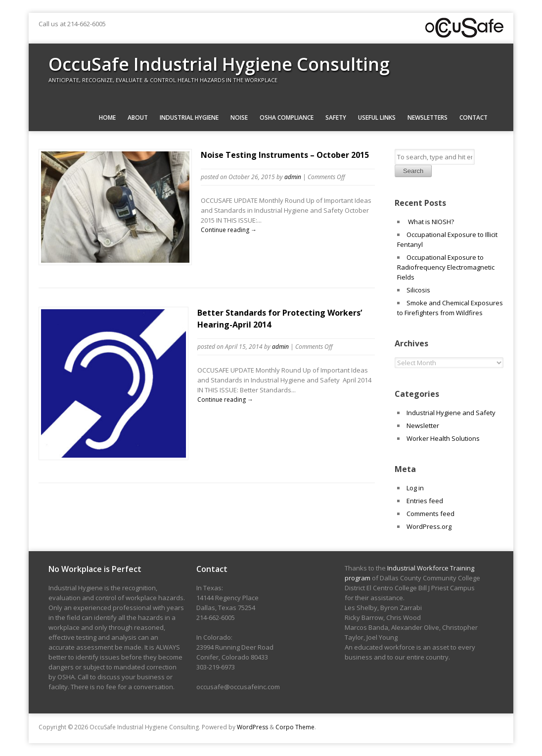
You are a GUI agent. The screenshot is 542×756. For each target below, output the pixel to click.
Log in (415, 488)
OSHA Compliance (287, 118)
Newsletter (423, 425)
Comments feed (430, 514)
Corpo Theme (295, 727)
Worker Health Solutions (443, 438)
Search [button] (413, 171)
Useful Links (377, 118)
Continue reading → (229, 230)
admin (293, 177)
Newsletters (428, 118)
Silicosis (418, 290)
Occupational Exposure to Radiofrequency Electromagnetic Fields (446, 267)
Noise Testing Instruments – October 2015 (285, 155)
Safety (336, 118)
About (138, 118)
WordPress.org (429, 526)
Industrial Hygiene (189, 118)
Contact (474, 118)
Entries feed (425, 501)
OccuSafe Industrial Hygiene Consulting (219, 64)
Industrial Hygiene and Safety (451, 413)
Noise (239, 118)
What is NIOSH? (430, 222)
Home (107, 118)
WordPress (252, 727)
